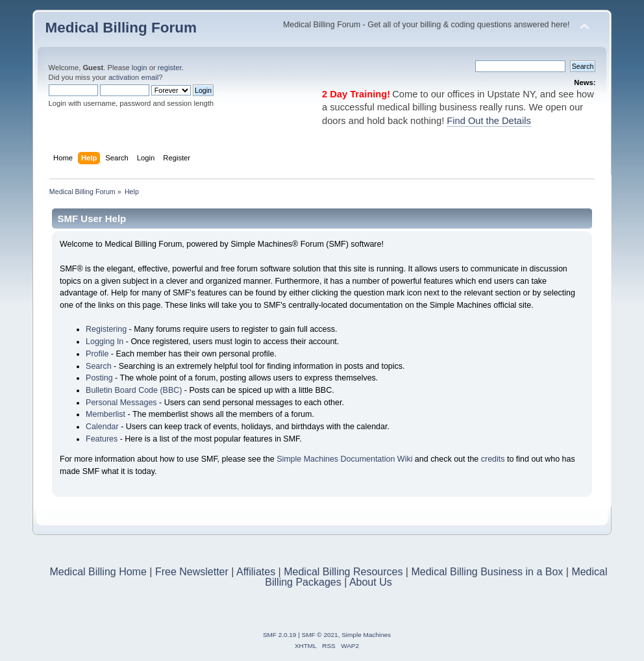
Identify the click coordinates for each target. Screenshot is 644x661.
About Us (371, 582)
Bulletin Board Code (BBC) (134, 390)
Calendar (102, 427)
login (140, 68)
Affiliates (256, 572)
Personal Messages (121, 403)
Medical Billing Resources (343, 572)
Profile (97, 354)
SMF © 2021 (320, 635)
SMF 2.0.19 (280, 635)
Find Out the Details (489, 121)
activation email (133, 77)
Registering (106, 329)
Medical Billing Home (98, 572)
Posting (99, 378)
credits (493, 459)
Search (99, 366)
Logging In (105, 342)
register (170, 68)
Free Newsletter (192, 572)
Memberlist (105, 414)
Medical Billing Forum (121, 28)
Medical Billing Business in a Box (487, 572)
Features (102, 439)
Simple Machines (366, 635)
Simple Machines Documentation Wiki (344, 459)
